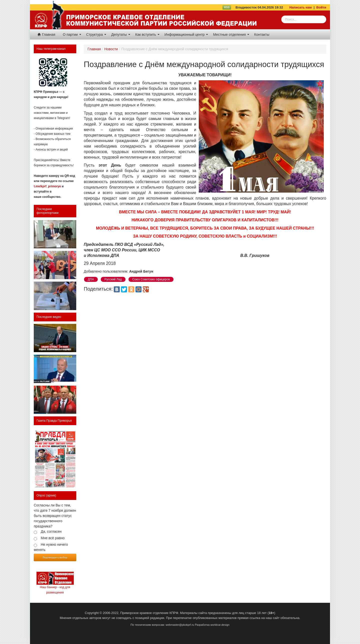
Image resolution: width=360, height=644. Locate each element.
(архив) (51, 495)
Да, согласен (51, 531)
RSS (227, 7)
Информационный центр (186, 35)
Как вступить (147, 35)
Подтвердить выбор (55, 557)
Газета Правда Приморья (54, 421)
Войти (321, 7)
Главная (46, 35)
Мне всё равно (53, 538)
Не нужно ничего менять (51, 547)
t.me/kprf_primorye (47, 186)
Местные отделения (231, 35)
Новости (111, 49)
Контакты (262, 35)
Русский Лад (113, 279)
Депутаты (121, 35)
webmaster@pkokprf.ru (180, 625)
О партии (72, 35)
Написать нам (300, 7)
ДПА (91, 279)
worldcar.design (220, 625)
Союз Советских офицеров (151, 279)
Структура (96, 35)
